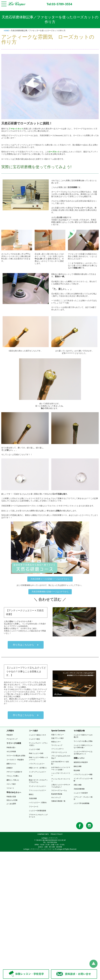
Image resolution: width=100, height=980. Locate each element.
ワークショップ (57, 745)
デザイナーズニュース (59, 752)
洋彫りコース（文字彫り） (38, 768)
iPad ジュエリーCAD (36, 753)
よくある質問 (11, 804)
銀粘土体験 (78, 766)
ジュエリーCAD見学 (81, 793)
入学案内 (10, 731)
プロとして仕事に (13, 776)
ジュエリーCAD (34, 749)
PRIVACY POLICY (57, 834)
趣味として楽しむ (13, 780)
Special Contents (58, 731)
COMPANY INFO (43, 834)
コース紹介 (33, 731)
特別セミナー (56, 742)
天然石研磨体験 (79, 789)
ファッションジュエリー (37, 790)
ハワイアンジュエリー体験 (83, 774)
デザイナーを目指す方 (14, 772)
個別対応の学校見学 (81, 762)
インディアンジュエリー (37, 772)
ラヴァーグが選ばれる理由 (16, 756)
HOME (6, 31)
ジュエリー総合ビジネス (37, 735)
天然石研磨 (33, 798)
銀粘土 (31, 794)
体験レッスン (79, 758)
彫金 (30, 776)
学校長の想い (11, 748)
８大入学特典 (11, 752)
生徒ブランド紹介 (58, 738)
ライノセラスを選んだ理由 (83, 741)
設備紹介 (10, 768)
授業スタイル (11, 764)
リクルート (10, 788)
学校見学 (10, 735)
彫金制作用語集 (57, 794)
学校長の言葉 (11, 797)
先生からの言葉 (12, 800)
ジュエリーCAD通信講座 (37, 811)
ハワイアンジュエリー (37, 764)
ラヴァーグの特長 (14, 743)
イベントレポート (58, 749)
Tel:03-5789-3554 (59, 4)
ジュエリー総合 (34, 739)
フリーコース (34, 807)
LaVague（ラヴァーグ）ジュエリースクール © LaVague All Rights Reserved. (50, 849)
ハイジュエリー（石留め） (38, 803)
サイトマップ (56, 798)
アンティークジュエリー (37, 786)
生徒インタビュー (58, 735)
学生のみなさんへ (14, 792)
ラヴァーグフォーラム (59, 790)
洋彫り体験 (78, 785)
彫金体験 (77, 770)
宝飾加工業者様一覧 (58, 801)
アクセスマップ (12, 739)
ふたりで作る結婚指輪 (82, 803)
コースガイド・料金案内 (15, 760)
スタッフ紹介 (11, 784)
